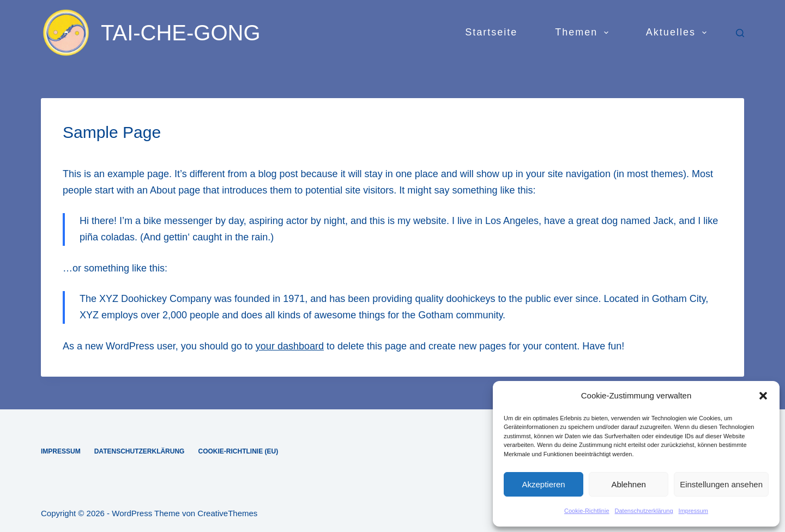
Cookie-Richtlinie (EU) (238, 451)
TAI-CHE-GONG (181, 33)
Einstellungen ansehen (721, 484)
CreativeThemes (227, 513)
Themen (584, 33)
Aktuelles (678, 33)
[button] (763, 396)
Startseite (491, 32)
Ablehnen (628, 484)
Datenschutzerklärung (644, 511)
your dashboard (290, 346)
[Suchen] (740, 33)
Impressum (693, 511)
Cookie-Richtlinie (587, 511)
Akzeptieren (543, 484)
